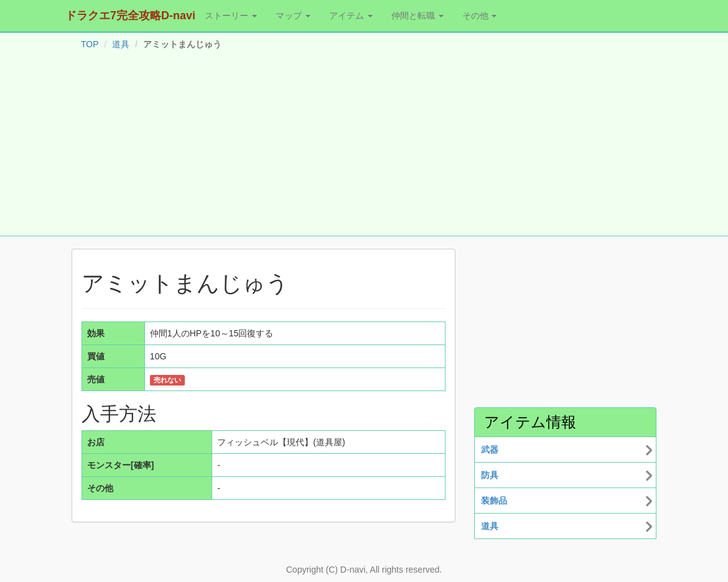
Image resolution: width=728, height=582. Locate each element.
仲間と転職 (418, 16)
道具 (121, 44)
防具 (490, 475)
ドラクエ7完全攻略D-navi (130, 16)
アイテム (351, 16)
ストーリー (231, 16)
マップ (293, 16)
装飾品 (494, 501)
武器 (490, 450)
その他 (480, 16)
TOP (90, 44)
